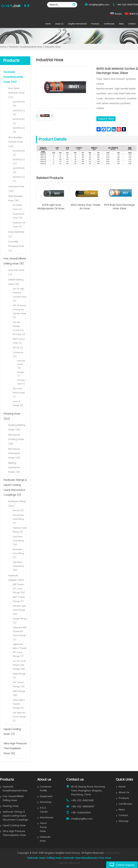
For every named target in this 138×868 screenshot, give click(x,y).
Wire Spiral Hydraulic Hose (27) (16, 93)
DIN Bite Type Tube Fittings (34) (19, 610)
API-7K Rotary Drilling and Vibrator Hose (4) (19, 311)
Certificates (109, 24)
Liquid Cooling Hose (14, 826)
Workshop (46, 802)
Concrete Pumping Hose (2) (16, 246)
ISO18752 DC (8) (19, 104)
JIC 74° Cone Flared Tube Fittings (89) (19, 665)
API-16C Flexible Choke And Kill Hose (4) (19, 328)
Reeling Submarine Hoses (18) (14, 467)
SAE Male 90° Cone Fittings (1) (19, 717)
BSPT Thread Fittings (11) (19, 599)
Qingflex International (77, 24)
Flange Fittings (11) (20, 621)
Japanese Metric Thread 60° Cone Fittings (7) (19, 650)
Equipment (46, 796)
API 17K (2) (18, 348)
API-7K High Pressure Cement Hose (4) (20, 295)
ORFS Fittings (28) (19, 693)
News (121, 24)
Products (95, 24)
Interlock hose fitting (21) (20, 530)
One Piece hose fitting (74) (18, 541)
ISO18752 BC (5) (19, 170)
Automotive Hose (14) (19, 216)
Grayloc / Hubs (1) (21, 382)
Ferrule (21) (18, 510)
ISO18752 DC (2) (19, 153)
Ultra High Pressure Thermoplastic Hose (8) (15, 749)
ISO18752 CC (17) (19, 162)
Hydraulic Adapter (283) (16, 578)
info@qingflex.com (99, 5)
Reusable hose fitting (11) (18, 553)
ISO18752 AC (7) (19, 179)
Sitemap (124, 821)
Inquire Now (106, 119)
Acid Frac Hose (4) (16, 272)
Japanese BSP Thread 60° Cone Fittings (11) (20, 634)
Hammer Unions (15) (21, 364)
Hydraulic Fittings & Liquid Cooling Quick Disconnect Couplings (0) (15, 487)
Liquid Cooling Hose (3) (12, 732)
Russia (118, 14)
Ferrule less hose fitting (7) (18, 519)
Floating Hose (11, 806)
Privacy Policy (113, 853)
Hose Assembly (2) (16, 234)
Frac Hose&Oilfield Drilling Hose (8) (15, 261)
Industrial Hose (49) (16, 189)
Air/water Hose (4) (17, 207)
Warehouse (47, 818)
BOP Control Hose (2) (19, 341)
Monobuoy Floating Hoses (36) (16, 439)
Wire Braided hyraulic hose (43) (16, 142)
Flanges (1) (21, 374)
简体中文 (134, 14)
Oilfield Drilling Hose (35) (16, 282)
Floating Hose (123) (12, 416)
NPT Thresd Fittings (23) (19, 684)
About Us (59, 24)
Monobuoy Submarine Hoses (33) (14, 453)
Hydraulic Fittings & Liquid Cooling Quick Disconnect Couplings (15, 816)
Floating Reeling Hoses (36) (17, 427)
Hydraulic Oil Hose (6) (19, 225)
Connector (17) (18, 354)
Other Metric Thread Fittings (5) (19, 704)
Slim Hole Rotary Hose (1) (19, 393)
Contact (132, 24)
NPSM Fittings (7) (19, 676)
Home (48, 24)
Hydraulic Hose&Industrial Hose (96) (13, 77)
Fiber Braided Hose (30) (15, 198)
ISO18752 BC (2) (19, 121)
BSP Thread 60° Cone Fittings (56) (19, 588)
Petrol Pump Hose (43, 827)
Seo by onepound (70, 863)
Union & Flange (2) (18, 403)
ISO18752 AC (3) (19, 130)
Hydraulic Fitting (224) (17, 504)
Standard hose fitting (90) (18, 566)
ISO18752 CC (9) (19, 113)
